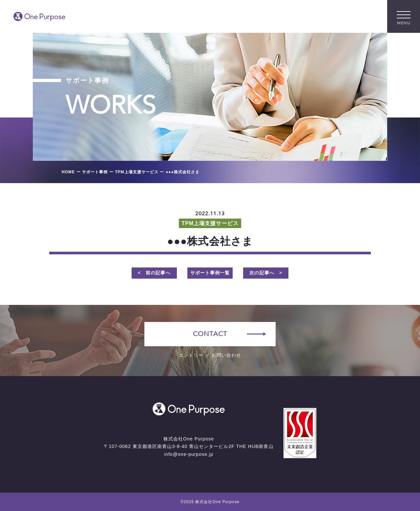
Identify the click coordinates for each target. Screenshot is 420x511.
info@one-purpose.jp (189, 454)
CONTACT (210, 334)
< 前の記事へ (154, 273)
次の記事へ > (266, 273)
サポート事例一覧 (210, 273)
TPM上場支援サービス (210, 223)
